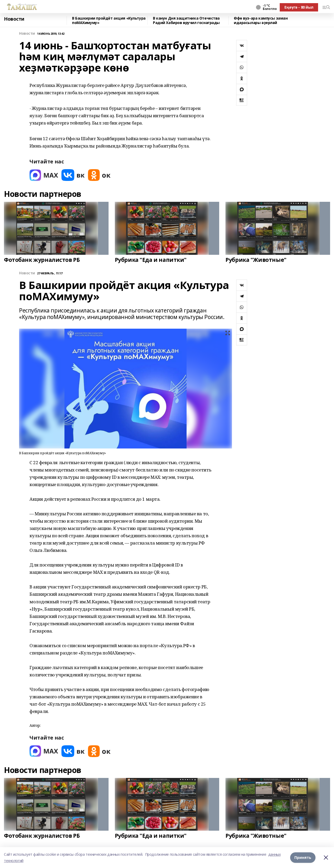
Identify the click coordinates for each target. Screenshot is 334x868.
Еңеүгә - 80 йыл (299, 7)
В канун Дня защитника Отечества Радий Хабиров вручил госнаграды (186, 20)
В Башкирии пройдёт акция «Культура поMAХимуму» (109, 20)
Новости (14, 19)
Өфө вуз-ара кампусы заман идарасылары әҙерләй (261, 20)
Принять (303, 857)
